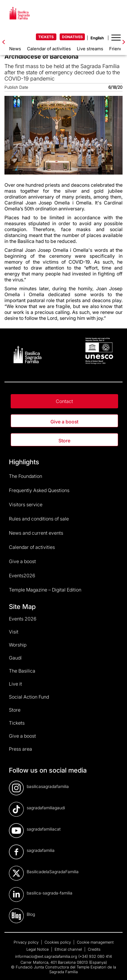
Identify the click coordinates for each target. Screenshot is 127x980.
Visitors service (26, 504)
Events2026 (22, 576)
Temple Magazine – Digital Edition (45, 590)
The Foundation (26, 476)
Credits (94, 949)
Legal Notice (38, 949)
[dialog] (116, 968)
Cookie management (95, 942)
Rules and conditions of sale (39, 519)
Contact (64, 401)
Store (64, 441)
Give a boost (64, 422)
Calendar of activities (49, 49)
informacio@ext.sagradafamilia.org (46, 956)
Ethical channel (69, 949)
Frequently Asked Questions (39, 490)
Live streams (90, 49)
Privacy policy (27, 942)
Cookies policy (58, 942)
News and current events (36, 533)
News (15, 49)
